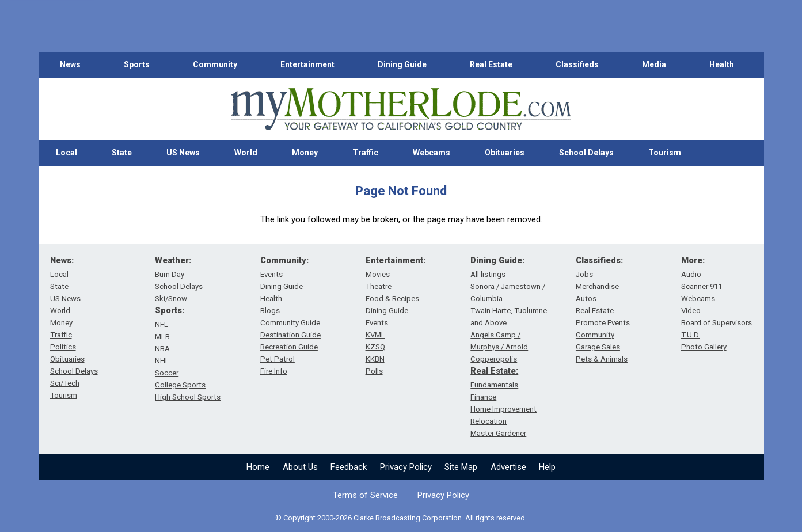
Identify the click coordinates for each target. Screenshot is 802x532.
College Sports (180, 385)
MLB (162, 337)
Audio (691, 274)
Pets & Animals (602, 359)
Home (258, 467)
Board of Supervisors (717, 323)
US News (183, 153)
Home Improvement (503, 409)
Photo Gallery (704, 347)
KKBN (375, 359)
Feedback (349, 467)
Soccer (167, 373)
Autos (586, 299)
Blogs (270, 311)
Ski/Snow (171, 299)
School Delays (586, 153)
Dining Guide (402, 64)
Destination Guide (290, 335)
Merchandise (597, 286)
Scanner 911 (702, 286)
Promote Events (603, 323)
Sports (137, 64)
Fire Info (274, 371)
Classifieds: (599, 260)
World (246, 153)
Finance (483, 397)
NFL (161, 324)
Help (547, 467)
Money (305, 153)
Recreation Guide (289, 347)
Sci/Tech (65, 383)
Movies (378, 274)
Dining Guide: (497, 260)
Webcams (432, 153)
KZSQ (375, 347)
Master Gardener (498, 433)
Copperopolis (494, 359)
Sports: (170, 310)
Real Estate (491, 64)
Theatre (379, 286)
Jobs (584, 274)
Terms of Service (365, 495)
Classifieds (577, 64)
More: (693, 260)
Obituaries (505, 153)
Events (271, 274)
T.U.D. (691, 335)
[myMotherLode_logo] (401, 109)
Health (722, 64)
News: (62, 260)
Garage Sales (598, 347)
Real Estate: (494, 371)
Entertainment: (396, 260)
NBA (162, 349)
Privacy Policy (406, 467)
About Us (300, 467)
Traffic (365, 153)
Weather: (173, 260)
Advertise (508, 467)
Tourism (665, 153)
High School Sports (188, 397)
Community (215, 64)
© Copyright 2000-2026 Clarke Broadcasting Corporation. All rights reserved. (401, 518)
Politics (63, 347)
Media (654, 64)
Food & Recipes (392, 299)
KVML (375, 335)
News (70, 64)
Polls (374, 371)
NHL (162, 361)
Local (66, 153)
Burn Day (170, 274)
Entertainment (307, 64)
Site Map (461, 467)
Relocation (489, 421)
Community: (284, 260)
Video (691, 311)
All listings (488, 274)
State (122, 153)
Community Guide (290, 323)
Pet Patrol (278, 359)
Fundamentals (494, 385)
